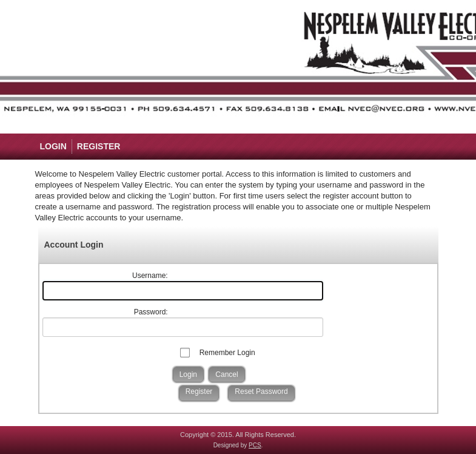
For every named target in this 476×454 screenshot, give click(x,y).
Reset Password (261, 391)
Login (53, 146)
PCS (255, 445)
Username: (150, 276)
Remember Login (227, 353)
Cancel (226, 374)
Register (99, 146)
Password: (151, 312)
